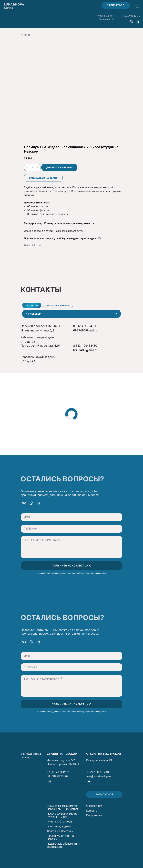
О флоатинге (94, 806)
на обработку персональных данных (89, 573)
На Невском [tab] (32, 305)
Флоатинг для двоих (59, 826)
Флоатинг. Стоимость (60, 822)
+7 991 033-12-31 (131, 16)
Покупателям (94, 815)
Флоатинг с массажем (60, 831)
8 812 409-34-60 (85, 326)
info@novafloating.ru (99, 776)
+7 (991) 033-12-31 (58, 772)
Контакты (92, 811)
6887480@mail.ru (85, 330)
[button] (116, 5)
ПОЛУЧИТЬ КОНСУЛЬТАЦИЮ (71, 566)
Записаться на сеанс (43, 178)
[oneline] (71, 517)
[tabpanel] (71, 334)
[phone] (71, 529)
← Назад (26, 35)
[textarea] (71, 547)
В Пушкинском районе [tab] (58, 305)
